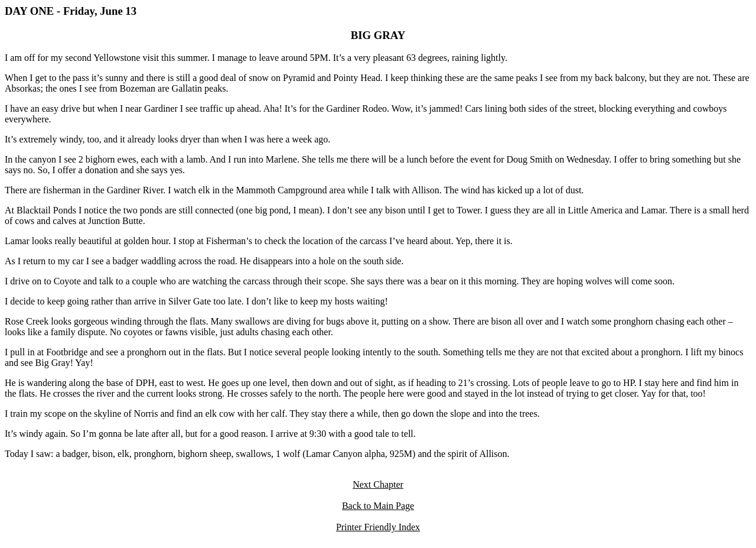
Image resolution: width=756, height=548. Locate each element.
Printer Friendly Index (378, 527)
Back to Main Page (378, 506)
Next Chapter (378, 484)
